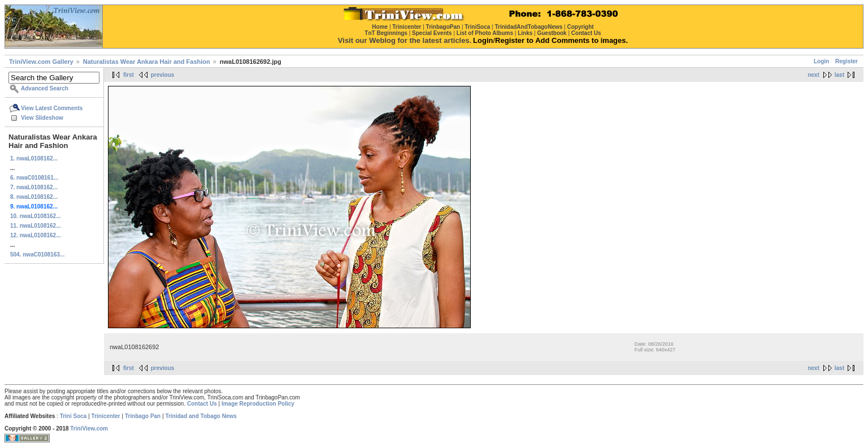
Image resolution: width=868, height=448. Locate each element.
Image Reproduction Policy (258, 404)
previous (163, 75)
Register (847, 61)
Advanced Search (45, 88)
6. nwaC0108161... (34, 178)
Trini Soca (73, 416)
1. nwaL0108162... (34, 158)
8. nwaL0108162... (34, 197)
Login (821, 61)
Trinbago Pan (143, 416)
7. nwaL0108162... (34, 187)
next (813, 75)
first (129, 75)
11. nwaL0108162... (36, 226)
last (839, 75)
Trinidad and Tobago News (201, 416)
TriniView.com (89, 429)
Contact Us (202, 404)
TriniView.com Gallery (41, 62)
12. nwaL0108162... (36, 235)
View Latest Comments (52, 108)
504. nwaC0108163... (37, 255)
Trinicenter (106, 416)
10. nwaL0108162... (36, 216)
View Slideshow (42, 118)
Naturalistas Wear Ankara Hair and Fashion (147, 62)
